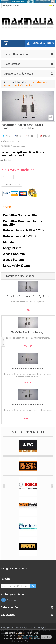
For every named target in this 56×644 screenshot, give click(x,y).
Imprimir (8, 160)
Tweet (6, 136)
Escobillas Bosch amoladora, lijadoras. (28, 296)
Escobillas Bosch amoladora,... (28, 332)
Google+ (31, 136)
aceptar (46, 637)
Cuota (18, 136)
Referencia (6, 141)
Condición (6, 146)
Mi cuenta (8, 615)
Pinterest (45, 136)
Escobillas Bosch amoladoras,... (28, 369)
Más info (7, 207)
